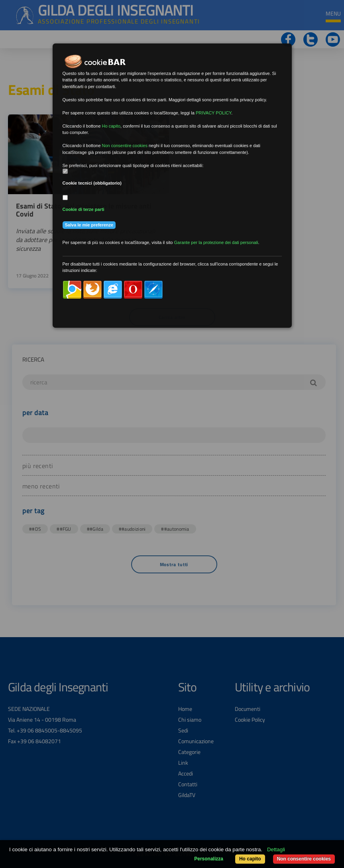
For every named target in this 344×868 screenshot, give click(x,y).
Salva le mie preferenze (89, 225)
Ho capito (250, 859)
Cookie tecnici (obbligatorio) (92, 183)
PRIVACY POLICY (213, 113)
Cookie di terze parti (84, 209)
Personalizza (209, 859)
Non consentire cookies (304, 859)
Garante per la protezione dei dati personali (216, 242)
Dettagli (276, 849)
